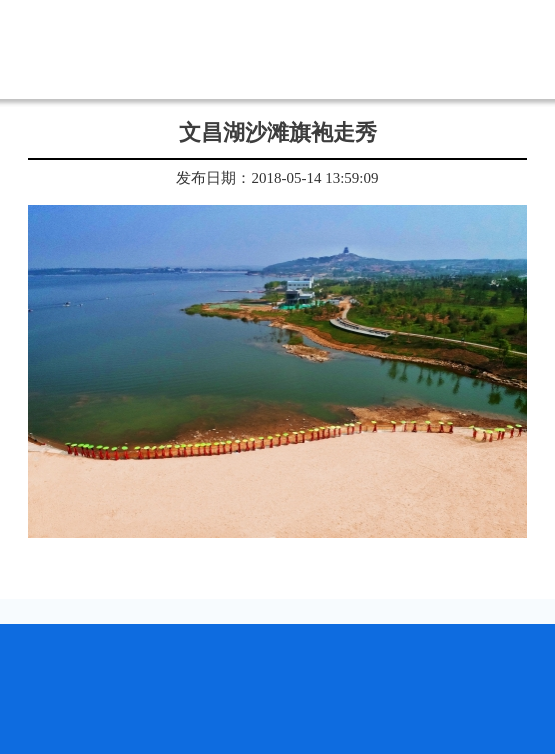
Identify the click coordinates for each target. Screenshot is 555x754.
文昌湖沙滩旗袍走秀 (278, 132)
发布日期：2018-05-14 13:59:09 (277, 178)
